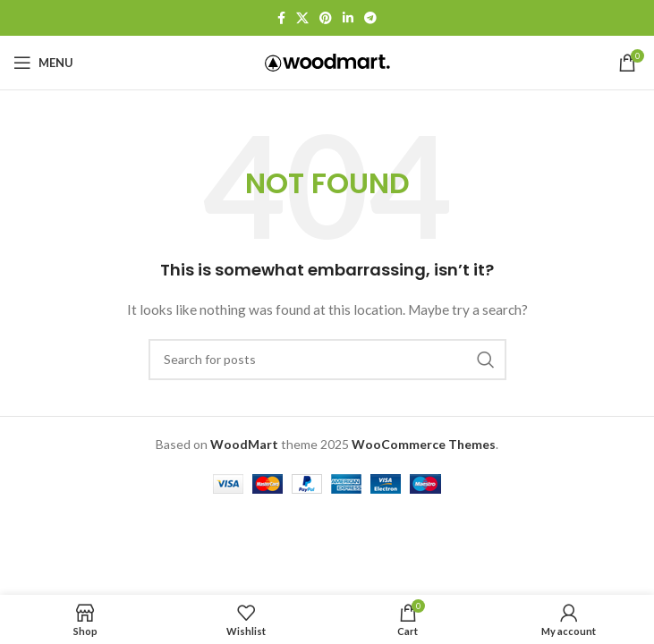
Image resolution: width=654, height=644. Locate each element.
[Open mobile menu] (43, 63)
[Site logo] (327, 61)
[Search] (327, 360)
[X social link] (302, 18)
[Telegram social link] (370, 18)
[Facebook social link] (281, 18)
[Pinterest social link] (326, 18)
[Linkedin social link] (348, 18)
